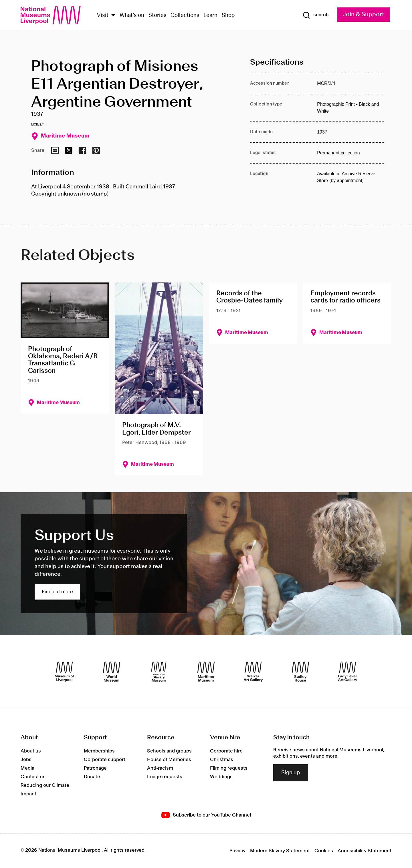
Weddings (221, 777)
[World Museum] (112, 672)
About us (31, 751)
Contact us (33, 777)
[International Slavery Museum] (159, 672)
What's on (132, 15)
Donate (92, 777)
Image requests (165, 777)
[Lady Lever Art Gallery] (348, 672)
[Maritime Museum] (206, 672)
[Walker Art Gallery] (253, 672)
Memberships (99, 751)
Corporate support (105, 760)
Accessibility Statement (365, 851)
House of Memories (169, 760)
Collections (185, 15)
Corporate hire (226, 751)
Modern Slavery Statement (280, 851)
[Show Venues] (113, 16)
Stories (158, 15)
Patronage (95, 768)
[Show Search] (316, 15)
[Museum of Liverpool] (64, 672)
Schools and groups (169, 751)
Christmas (222, 760)
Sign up (291, 773)
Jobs (26, 760)
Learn (210, 15)
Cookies (324, 851)
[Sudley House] (300, 672)
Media (27, 768)
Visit (103, 15)
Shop (228, 15)
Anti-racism (160, 768)
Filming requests (229, 768)
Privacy (237, 851)
